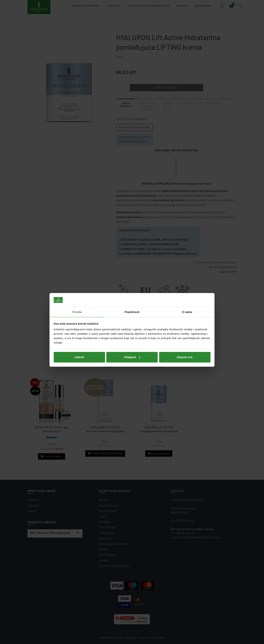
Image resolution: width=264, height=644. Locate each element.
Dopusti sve (185, 349)
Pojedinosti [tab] (132, 304)
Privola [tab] (77, 304)
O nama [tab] (187, 304)
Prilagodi (132, 349)
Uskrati (79, 349)
